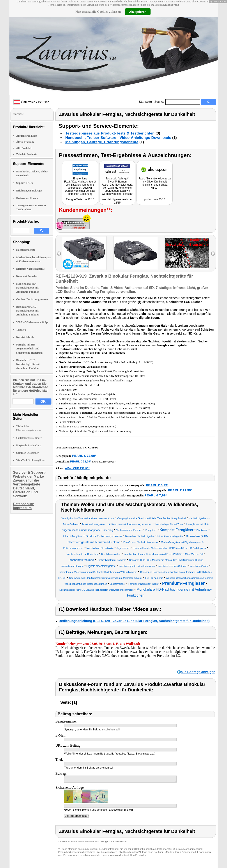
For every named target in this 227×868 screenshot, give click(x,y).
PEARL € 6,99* (157, 485)
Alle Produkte (24, 148)
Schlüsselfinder (29, 438)
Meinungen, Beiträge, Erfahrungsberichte (102, 142)
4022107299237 (107, 462)
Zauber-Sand (29, 445)
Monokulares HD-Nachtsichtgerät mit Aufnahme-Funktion (28, 288)
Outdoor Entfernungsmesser (32, 299)
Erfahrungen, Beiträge (29, 191)
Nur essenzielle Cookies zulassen (98, 12)
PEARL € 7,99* (156, 495)
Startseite (145, 102)
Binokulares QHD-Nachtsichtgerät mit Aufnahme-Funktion (28, 311)
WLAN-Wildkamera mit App (33, 322)
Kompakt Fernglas (27, 276)
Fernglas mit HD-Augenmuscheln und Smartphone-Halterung (29, 349)
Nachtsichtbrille (25, 337)
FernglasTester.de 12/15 (80, 199)
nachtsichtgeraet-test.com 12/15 (117, 201)
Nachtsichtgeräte (26, 250)
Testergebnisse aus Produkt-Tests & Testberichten (110, 133)
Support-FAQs (24, 183)
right (213, 254)
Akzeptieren (138, 12)
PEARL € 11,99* (180, 490)
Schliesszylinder (31, 460)
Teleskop (21, 330)
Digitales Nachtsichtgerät (30, 269)
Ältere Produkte (25, 142)
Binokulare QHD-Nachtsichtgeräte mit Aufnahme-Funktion (28, 364)
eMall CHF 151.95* (77, 468)
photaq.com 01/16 (154, 199)
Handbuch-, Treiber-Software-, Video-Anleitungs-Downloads (118, 138)
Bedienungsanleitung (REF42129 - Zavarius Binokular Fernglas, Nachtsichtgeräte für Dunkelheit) (134, 621)
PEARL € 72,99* (84, 456)
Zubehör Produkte (27, 154)
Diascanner (27, 453)
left (59, 254)
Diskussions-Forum (27, 198)
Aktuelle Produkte (27, 136)
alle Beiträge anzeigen (198, 672)
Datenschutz (171, 5)
